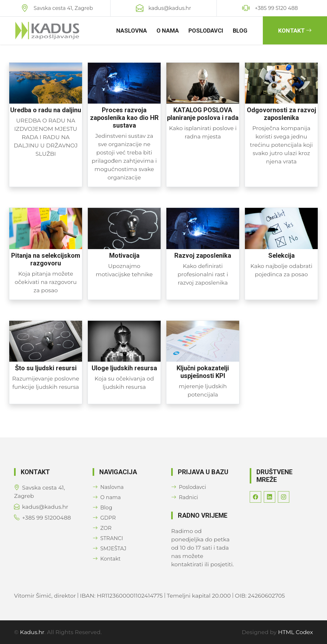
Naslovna (132, 31)
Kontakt (295, 31)
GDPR (104, 518)
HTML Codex (296, 632)
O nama (168, 31)
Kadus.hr (32, 632)
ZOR (102, 528)
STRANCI (108, 538)
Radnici (185, 497)
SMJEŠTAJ (110, 549)
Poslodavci (206, 31)
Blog (240, 31)
